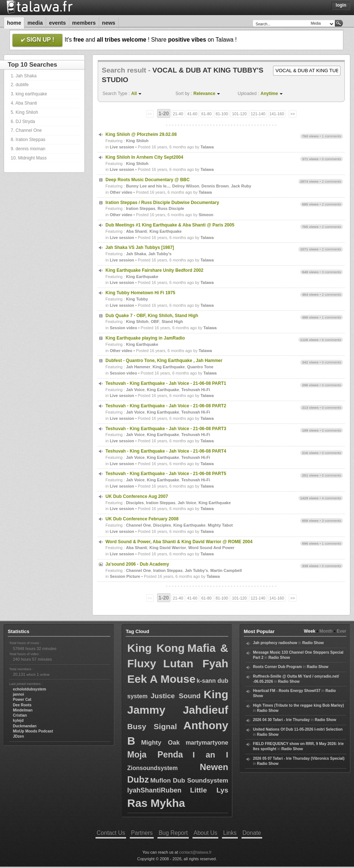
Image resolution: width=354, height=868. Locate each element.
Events (58, 23)
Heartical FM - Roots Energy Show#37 (287, 691)
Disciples (135, 503)
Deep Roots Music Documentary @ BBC (147, 180)
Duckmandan (25, 726)
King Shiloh (137, 141)
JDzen (18, 736)
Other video (121, 192)
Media (35, 23)
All (134, 94)
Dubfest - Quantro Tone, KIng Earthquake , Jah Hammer (164, 361)
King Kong (156, 648)
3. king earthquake (29, 94)
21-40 (178, 114)
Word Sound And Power (211, 548)
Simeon (206, 215)
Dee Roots (22, 705)
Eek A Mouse (161, 679)
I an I (210, 755)
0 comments (332, 159)
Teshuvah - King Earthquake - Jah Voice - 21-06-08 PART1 (166, 383)
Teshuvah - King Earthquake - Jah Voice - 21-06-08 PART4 (166, 451)
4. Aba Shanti (24, 103)
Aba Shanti (137, 231)
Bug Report (173, 833)
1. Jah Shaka (24, 76)
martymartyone (207, 743)
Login (341, 5)
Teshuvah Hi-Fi (196, 390)
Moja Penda (155, 755)
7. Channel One (26, 130)
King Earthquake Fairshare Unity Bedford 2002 (154, 270)
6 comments (332, 340)
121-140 (258, 114)
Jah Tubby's (160, 254)
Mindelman (23, 710)
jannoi (18, 694)
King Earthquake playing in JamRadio (145, 338)
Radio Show (313, 643)
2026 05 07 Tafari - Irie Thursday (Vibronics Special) (299, 758)
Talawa (207, 147)
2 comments (332, 181)
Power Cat (22, 700)
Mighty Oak (161, 743)
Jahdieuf (206, 710)
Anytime (269, 94)
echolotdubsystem (29, 689)
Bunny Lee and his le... (148, 186)
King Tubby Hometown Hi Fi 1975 (140, 293)
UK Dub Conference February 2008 (142, 519)
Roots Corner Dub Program (277, 667)
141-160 (277, 114)
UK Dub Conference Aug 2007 (137, 496)
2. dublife (20, 85)
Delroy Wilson (186, 186)
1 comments (332, 136)
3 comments (332, 272)
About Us (205, 833)
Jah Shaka (136, 254)
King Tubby (137, 299)
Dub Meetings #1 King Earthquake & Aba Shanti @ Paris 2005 (170, 225)
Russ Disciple (171, 208)
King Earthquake (165, 231)
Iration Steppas (141, 208)
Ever (341, 631)
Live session (122, 147)
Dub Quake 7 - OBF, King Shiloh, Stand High (152, 316)
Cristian (20, 715)
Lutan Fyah (196, 663)
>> (293, 114)
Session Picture (125, 576)
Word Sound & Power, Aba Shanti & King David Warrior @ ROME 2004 (179, 542)
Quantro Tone (200, 367)
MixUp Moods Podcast (33, 731)
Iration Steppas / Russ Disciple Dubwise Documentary (162, 203)
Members (84, 23)
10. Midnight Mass (29, 158)
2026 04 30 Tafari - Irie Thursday (281, 720)
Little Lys (209, 790)
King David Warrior (168, 548)
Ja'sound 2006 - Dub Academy (137, 564)
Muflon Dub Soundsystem (189, 781)
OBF (155, 321)
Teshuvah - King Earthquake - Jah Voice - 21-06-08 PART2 (166, 406)
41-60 (192, 114)
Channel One (139, 525)
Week (310, 631)
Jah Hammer (138, 367)
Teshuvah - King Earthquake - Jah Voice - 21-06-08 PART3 (166, 429)
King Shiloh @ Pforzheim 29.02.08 (141, 134)
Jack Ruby (241, 186)
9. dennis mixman (28, 149)
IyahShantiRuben (154, 790)
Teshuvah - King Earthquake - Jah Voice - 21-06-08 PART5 (166, 474)
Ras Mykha (156, 803)
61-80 (206, 114)
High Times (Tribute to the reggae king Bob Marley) (299, 705)
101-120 (239, 114)
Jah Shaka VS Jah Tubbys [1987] (140, 247)
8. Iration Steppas (28, 140)
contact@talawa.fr (195, 852)
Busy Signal (152, 726)
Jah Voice (136, 390)
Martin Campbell (226, 570)
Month (326, 631)
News (109, 23)
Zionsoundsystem (152, 768)
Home (14, 23)
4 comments (332, 498)
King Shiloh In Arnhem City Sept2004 (144, 157)
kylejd (18, 721)
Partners (142, 833)
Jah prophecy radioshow (275, 643)
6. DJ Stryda (23, 122)
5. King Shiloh (24, 112)
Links (230, 833)
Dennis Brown (215, 186)
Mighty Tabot (221, 525)
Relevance (204, 94)
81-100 (222, 114)
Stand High (172, 321)
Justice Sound (176, 696)
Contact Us (111, 833)
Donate (252, 833)
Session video (124, 328)
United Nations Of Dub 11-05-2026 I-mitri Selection (298, 729)
